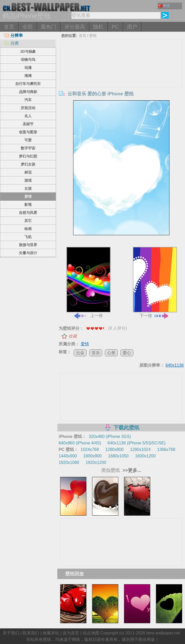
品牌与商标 (28, 92)
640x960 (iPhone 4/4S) (80, 443)
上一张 (88, 282)
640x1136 (175, 365)
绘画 (28, 229)
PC (115, 27)
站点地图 (91, 633)
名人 (28, 116)
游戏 (28, 180)
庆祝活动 (28, 108)
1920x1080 (69, 462)
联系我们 (31, 633)
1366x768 (166, 449)
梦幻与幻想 (28, 156)
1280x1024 (140, 449)
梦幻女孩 (28, 164)
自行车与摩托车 (28, 84)
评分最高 (75, 27)
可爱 (28, 140)
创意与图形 (28, 132)
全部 (28, 27)
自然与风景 (28, 213)
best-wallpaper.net (163, 633)
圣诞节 (28, 124)
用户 (132, 27)
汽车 (28, 100)
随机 (98, 27)
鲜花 (28, 172)
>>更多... (131, 470)
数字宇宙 (28, 148)
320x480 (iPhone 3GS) (110, 436)
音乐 (96, 353)
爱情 (28, 196)
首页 (9, 27)
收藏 (73, 336)
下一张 (155, 282)
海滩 (28, 76)
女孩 (28, 188)
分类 (11, 43)
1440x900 (68, 456)
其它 (28, 221)
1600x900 (92, 456)
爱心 (127, 353)
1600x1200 (145, 456)
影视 (28, 205)
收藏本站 (51, 633)
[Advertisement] (121, 79)
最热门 (49, 27)
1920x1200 (96, 462)
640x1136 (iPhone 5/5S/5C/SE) (137, 443)
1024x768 (90, 449)
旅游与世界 (28, 245)
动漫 (28, 68)
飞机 (28, 237)
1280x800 (114, 449)
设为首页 (71, 633)
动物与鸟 (28, 60)
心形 (111, 353)
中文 (164, 6)
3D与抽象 (28, 51)
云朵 (80, 353)
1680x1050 (118, 456)
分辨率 (13, 35)
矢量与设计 (28, 253)
